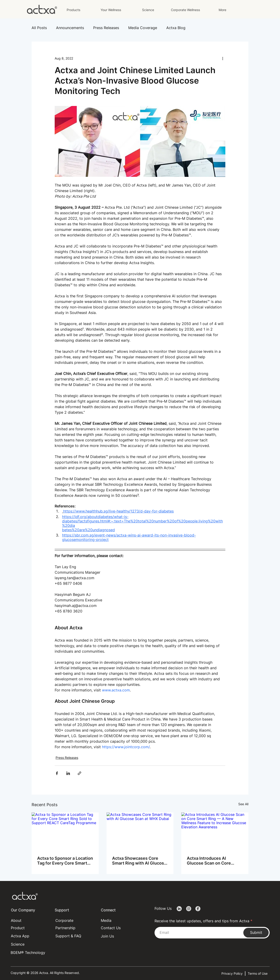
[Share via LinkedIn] (68, 773)
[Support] (72, 910)
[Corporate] (74, 921)
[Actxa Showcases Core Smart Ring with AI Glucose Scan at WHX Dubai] (140, 831)
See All (243, 804)
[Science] (29, 944)
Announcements (70, 28)
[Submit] (256, 933)
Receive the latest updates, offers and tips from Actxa (202, 921)
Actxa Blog (176, 28)
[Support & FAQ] (74, 936)
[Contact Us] (112, 928)
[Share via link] (79, 773)
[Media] (119, 921)
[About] (29, 921)
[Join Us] (112, 936)
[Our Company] (28, 910)
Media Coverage (143, 28)
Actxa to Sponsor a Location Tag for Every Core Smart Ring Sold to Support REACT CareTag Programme (65, 861)
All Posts (39, 28)
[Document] (179, 909)
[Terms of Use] (259, 973)
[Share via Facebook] (57, 773)
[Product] (29, 928)
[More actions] (223, 58)
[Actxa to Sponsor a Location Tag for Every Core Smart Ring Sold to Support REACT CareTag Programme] (65, 831)
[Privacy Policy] (233, 973)
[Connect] (118, 910)
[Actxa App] (29, 936)
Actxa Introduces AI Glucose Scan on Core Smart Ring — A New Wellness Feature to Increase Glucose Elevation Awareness (214, 861)
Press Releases (106, 28)
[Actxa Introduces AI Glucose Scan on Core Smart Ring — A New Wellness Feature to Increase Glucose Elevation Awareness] (215, 831)
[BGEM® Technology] (29, 953)
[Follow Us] (164, 909)
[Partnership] (74, 928)
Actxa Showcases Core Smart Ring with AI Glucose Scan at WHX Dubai (139, 861)
